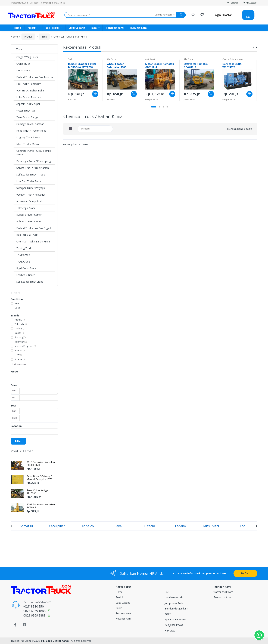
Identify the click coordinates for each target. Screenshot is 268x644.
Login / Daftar (223, 15)
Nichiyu (20, 320)
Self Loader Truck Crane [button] (30, 282)
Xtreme (20, 359)
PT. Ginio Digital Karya (55, 641)
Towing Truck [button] (24, 248)
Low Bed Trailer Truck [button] (29, 181)
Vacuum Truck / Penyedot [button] (31, 195)
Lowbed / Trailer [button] (26, 275)
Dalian (20, 333)
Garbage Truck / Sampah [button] (30, 124)
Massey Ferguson (25, 346)
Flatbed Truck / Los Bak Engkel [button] (34, 228)
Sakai (119, 526)
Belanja (232, 3)
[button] (165, 15)
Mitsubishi (211, 526)
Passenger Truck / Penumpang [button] (34, 161)
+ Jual (248, 15)
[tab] (70, 128)
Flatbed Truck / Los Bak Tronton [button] (35, 77)
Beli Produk (52, 28)
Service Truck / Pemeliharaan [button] (33, 168)
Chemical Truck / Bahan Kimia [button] (33, 241)
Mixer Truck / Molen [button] (28, 144)
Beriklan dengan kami (177, 608)
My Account (250, 3)
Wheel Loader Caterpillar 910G (117, 66)
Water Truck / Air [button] (26, 111)
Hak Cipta (170, 631)
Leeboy (20, 328)
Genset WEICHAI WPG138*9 (232, 66)
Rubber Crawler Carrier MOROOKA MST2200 (82, 66)
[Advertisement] (71, 548)
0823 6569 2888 (35, 615)
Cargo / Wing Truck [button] (27, 57)
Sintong (20, 337)
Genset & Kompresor (233, 59)
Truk (44, 37)
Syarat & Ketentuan (176, 619)
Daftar (245, 573)
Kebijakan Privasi (174, 625)
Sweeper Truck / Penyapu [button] (31, 188)
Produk (32, 28)
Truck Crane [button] (23, 255)
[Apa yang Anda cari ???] (109, 15)
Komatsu (26, 526)
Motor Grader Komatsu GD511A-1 (160, 66)
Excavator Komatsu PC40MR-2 (196, 66)
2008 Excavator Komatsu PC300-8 (41, 506)
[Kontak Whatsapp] (259, 635)
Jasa (94, 28)
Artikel (168, 614)
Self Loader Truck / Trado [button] (31, 175)
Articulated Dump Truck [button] (30, 201)
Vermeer (21, 342)
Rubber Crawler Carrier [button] (29, 215)
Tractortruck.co (222, 597)
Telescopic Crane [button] (26, 208)
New (17, 303)
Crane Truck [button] (23, 64)
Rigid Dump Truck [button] (26, 268)
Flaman (20, 350)
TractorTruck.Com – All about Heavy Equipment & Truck (38, 3)
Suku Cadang (77, 28)
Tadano (180, 526)
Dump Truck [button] (23, 70)
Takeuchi (21, 324)
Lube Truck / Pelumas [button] (29, 97)
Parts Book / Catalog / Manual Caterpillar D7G (40, 478)
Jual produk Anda (174, 603)
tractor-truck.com (223, 592)
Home (18, 28)
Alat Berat (112, 59)
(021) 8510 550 (34, 606)
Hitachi (149, 526)
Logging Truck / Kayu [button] (28, 137)
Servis (119, 608)
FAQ (167, 592)
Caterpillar (57, 526)
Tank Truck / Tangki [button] (27, 117)
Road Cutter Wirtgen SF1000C (38, 492)
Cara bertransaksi (174, 597)
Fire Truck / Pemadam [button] (29, 84)
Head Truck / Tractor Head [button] (31, 131)
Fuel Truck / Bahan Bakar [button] (31, 90)
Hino (242, 526)
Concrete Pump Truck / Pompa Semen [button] (34, 153)
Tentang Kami (115, 28)
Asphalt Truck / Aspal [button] (28, 104)
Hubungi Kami (139, 28)
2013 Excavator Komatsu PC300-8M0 (41, 464)
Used (17, 308)
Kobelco (88, 526)
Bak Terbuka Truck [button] (27, 235)
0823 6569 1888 (35, 611)
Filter (18, 441)
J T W (19, 355)
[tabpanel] (83, 80)
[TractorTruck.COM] (31, 15)
